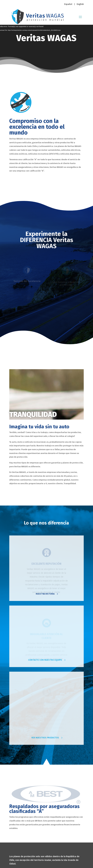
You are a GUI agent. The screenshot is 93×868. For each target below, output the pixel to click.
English (80, 4)
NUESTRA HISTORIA (45, 594)
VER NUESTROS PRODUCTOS (45, 738)
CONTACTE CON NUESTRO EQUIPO (45, 660)
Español (68, 4)
